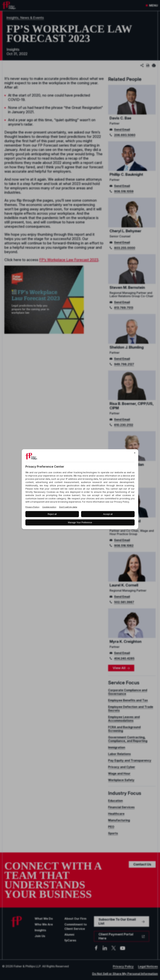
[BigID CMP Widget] (80, 490)
